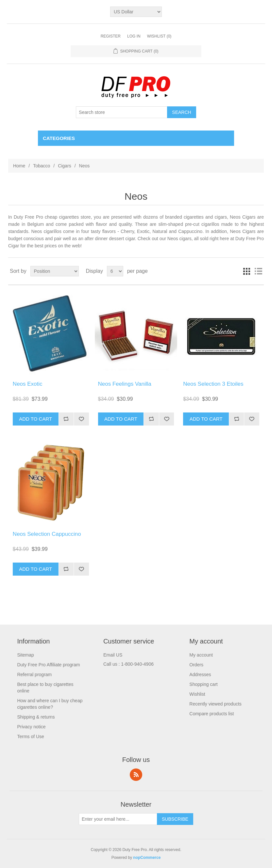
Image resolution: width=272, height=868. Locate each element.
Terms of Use (30, 736)
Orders (196, 665)
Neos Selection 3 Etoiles (213, 384)
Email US (113, 655)
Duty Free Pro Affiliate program (48, 665)
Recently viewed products (215, 704)
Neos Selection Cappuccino (47, 534)
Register (111, 36)
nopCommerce (147, 858)
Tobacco (42, 166)
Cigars (64, 166)
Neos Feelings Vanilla (125, 384)
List (258, 271)
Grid (246, 271)
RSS (136, 775)
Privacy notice (31, 727)
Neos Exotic (28, 384)
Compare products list (212, 714)
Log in (134, 36)
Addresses (200, 674)
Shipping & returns (36, 717)
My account (201, 655)
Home (19, 166)
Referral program (34, 674)
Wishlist (197, 694)
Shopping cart (203, 684)
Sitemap (25, 655)
